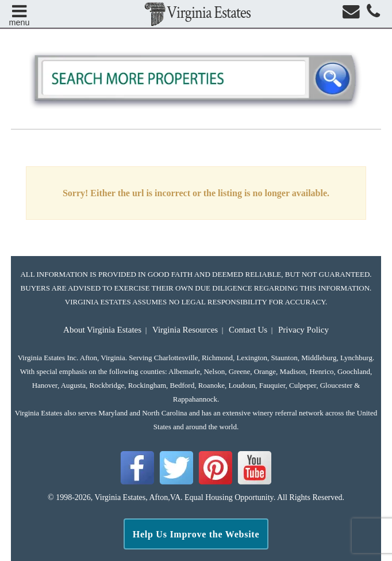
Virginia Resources (185, 330)
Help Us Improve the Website (196, 534)
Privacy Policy (303, 330)
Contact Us (248, 330)
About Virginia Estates (102, 330)
